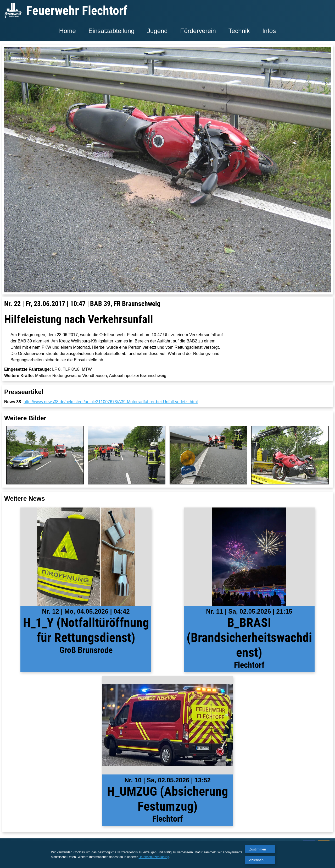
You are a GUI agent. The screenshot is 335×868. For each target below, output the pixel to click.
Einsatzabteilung (111, 31)
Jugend (157, 31)
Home (68, 31)
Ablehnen (256, 860)
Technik (239, 31)
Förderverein (198, 31)
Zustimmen (258, 849)
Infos (269, 31)
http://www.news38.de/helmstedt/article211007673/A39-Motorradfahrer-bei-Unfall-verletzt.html (111, 402)
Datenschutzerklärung (154, 857)
